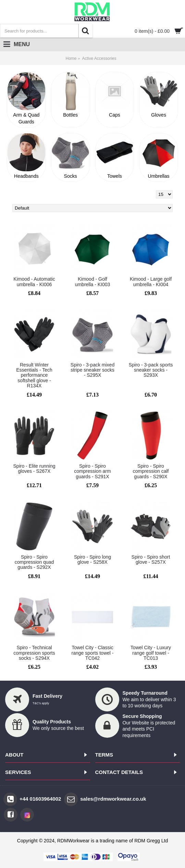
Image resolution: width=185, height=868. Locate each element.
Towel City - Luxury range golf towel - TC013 (151, 653)
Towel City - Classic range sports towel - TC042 (93, 653)
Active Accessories (99, 58)
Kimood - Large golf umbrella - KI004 (151, 282)
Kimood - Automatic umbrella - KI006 (34, 282)
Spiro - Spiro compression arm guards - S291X (92, 471)
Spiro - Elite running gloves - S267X (34, 469)
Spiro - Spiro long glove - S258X (92, 559)
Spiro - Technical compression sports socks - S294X (34, 653)
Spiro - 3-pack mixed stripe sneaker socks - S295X (92, 370)
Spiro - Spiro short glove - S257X (151, 559)
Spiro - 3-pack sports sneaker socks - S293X (151, 370)
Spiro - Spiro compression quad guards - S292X (34, 562)
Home (71, 58)
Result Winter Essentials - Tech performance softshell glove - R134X (34, 375)
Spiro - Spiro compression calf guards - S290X (151, 471)
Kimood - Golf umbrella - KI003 (93, 282)
